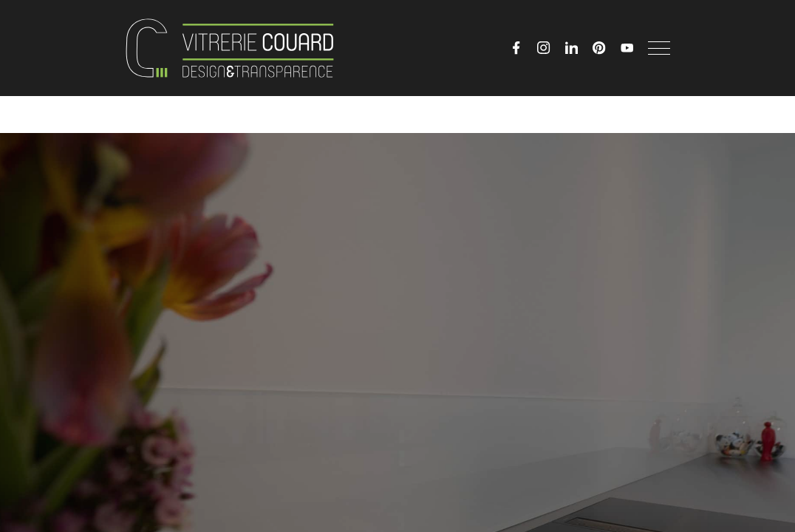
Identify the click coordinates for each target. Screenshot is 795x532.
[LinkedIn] (572, 48)
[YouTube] (627, 48)
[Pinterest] (599, 48)
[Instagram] (544, 48)
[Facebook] (516, 48)
